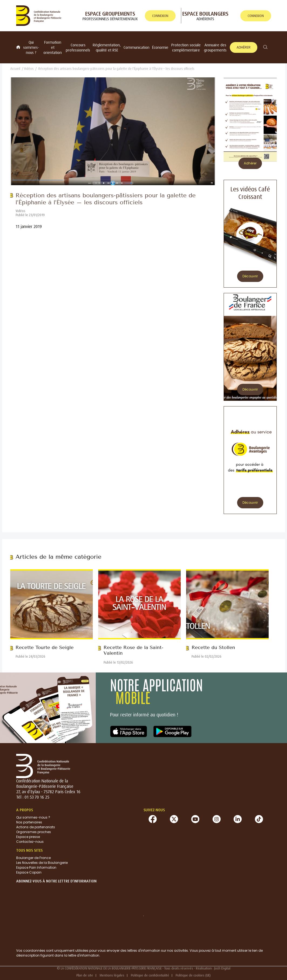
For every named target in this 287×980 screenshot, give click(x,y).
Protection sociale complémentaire (186, 47)
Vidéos (29, 69)
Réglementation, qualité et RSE (107, 47)
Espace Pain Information (36, 867)
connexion (160, 16)
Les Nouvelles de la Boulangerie (42, 863)
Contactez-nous (30, 842)
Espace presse (28, 837)
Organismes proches (34, 832)
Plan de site (85, 975)
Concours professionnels (78, 47)
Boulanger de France (33, 858)
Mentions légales (112, 975)
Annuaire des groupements (215, 47)
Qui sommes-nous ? (31, 47)
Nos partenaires (29, 822)
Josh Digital (222, 968)
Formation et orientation (53, 47)
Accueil (15, 69)
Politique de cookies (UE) (193, 975)
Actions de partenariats (36, 827)
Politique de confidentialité (150, 975)
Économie (160, 47)
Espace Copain (29, 872)
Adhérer (244, 47)
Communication (136, 47)
